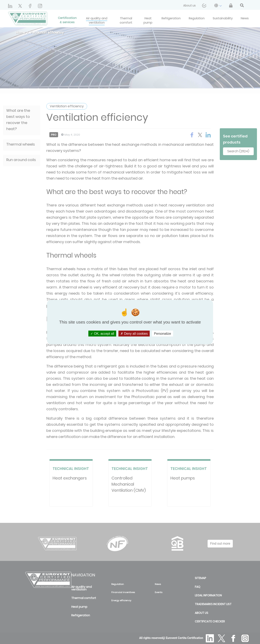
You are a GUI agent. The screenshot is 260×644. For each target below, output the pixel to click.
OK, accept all (102, 334)
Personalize (162, 334)
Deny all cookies (134, 334)
